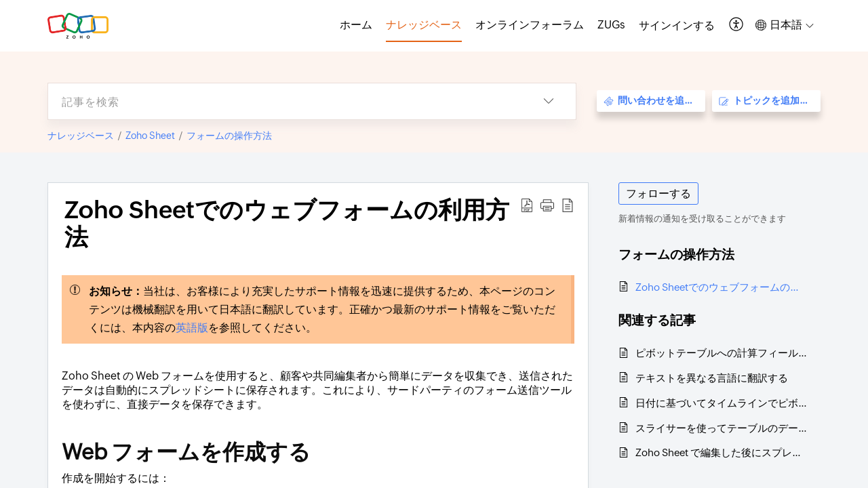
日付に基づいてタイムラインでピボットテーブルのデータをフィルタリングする (721, 403)
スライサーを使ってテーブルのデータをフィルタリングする (721, 428)
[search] (285, 101)
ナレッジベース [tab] (424, 25)
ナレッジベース (81, 136)
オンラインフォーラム (530, 25)
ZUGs (611, 25)
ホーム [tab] (356, 25)
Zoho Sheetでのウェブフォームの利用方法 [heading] (287, 224)
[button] (737, 25)
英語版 (192, 328)
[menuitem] (677, 26)
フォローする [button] (658, 194)
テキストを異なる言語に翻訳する (712, 378)
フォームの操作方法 (229, 136)
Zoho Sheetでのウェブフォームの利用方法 (721, 287)
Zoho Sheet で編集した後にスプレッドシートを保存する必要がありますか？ (721, 452)
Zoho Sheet (150, 136)
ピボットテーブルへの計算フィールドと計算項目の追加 (721, 353)
